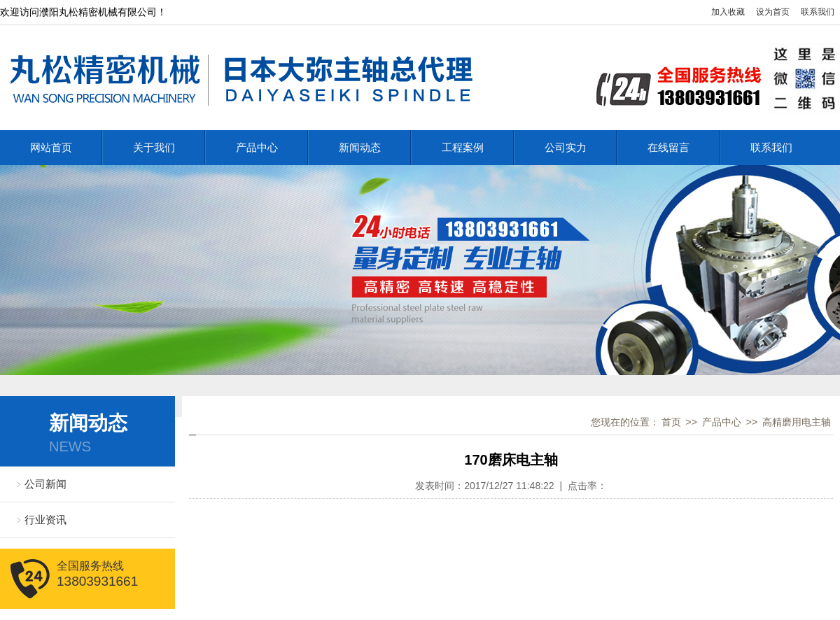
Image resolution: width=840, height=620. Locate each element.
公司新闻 (45, 484)
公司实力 (566, 147)
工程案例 (463, 147)
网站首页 (51, 147)
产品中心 (257, 147)
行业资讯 (45, 520)
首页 (671, 422)
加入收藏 (728, 12)
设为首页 (773, 12)
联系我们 (818, 12)
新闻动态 (360, 147)
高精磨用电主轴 (797, 422)
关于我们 (154, 147)
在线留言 (668, 147)
